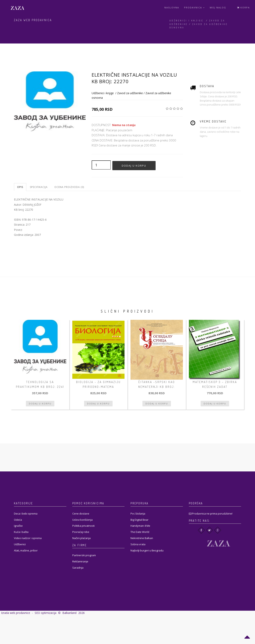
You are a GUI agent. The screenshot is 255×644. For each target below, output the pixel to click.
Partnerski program (84, 555)
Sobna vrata (138, 544)
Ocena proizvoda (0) (69, 187)
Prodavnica (194, 7)
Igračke (18, 526)
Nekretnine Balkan (142, 538)
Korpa (243, 7)
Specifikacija (39, 187)
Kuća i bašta (21, 532)
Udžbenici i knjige (186, 21)
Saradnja (78, 568)
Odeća (18, 520)
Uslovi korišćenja (82, 520)
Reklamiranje (80, 561)
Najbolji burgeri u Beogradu (147, 550)
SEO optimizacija (46, 613)
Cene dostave (81, 514)
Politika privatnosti (83, 526)
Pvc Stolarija (138, 514)
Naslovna (172, 7)
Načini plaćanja (81, 538)
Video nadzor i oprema (28, 538)
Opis (20, 187)
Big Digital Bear (139, 520)
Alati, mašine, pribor (26, 550)
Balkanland (69, 613)
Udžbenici (20, 544)
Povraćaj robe (81, 532)
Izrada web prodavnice (16, 613)
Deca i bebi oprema (26, 514)
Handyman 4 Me (140, 526)
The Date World (140, 532)
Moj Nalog (218, 7)
